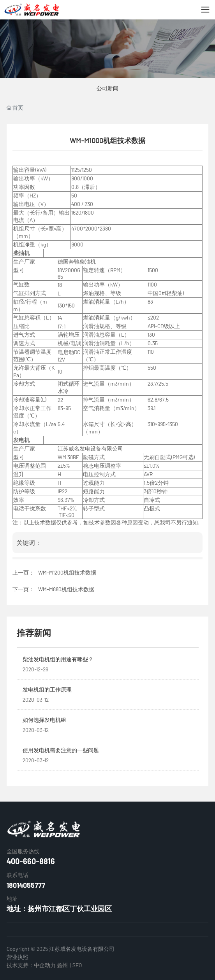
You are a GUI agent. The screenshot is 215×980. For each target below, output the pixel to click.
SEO (77, 965)
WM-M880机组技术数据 (66, 589)
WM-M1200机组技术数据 (67, 572)
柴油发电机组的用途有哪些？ (58, 659)
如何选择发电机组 (44, 720)
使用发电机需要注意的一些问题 (61, 750)
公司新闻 (107, 88)
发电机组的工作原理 (47, 689)
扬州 (62, 965)
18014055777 (26, 885)
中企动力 (45, 965)
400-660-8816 (31, 861)
